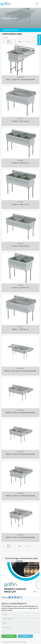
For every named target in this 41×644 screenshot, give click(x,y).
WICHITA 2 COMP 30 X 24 (20, 246)
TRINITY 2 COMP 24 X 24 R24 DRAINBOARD (20, 454)
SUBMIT (25, 636)
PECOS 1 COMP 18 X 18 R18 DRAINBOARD (20, 80)
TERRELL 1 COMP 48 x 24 (20, 329)
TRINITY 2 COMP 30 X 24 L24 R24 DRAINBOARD (20, 371)
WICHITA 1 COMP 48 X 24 (20, 121)
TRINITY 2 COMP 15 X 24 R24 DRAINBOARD (20, 537)
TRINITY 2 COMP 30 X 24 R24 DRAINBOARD (20, 413)
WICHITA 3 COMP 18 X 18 (20, 163)
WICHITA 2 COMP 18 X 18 (20, 288)
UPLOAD (9, 636)
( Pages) (27, 42)
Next (20, 42)
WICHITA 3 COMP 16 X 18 (20, 205)
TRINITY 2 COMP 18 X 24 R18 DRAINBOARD (20, 496)
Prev (4, 42)
